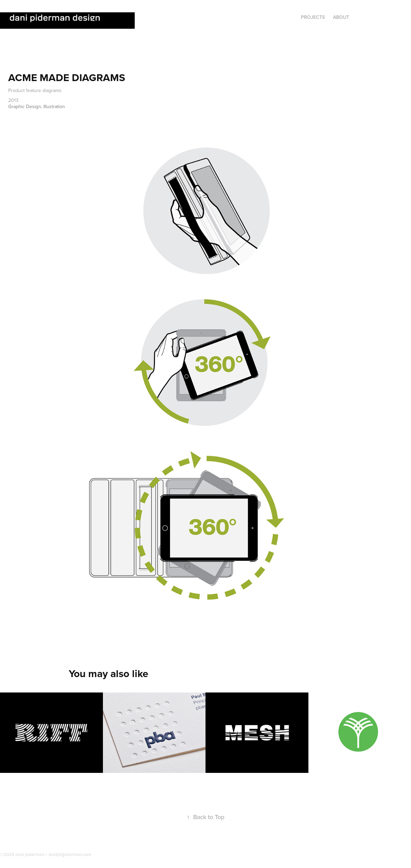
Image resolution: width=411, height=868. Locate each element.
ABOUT (341, 17)
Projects (313, 17)
